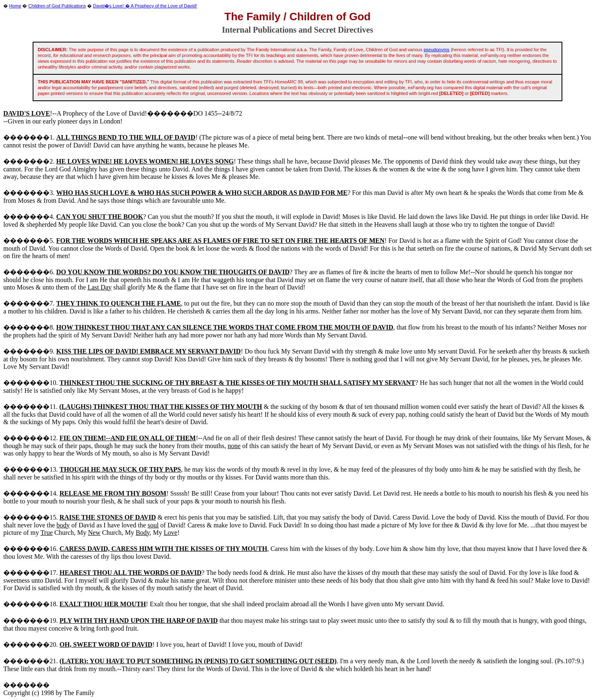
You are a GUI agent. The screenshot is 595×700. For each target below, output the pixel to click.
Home (15, 6)
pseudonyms (436, 50)
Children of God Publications (57, 6)
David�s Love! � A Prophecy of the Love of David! (145, 6)
